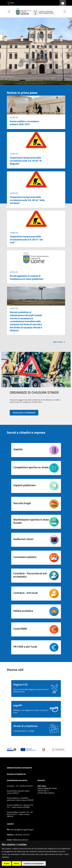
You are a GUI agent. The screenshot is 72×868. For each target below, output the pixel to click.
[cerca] (65, 12)
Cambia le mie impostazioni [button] (34, 863)
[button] (36, 688)
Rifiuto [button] (16, 863)
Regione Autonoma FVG (16, 774)
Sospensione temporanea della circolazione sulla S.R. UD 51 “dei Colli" (26, 239)
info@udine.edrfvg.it (20, 840)
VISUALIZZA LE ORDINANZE (24, 413)
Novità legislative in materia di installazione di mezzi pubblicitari (27, 277)
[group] (36, 50)
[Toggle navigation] (9, 12)
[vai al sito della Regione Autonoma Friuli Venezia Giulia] (10, 3)
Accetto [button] (7, 863)
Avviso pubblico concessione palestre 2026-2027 (24, 123)
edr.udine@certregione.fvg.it (22, 830)
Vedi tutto (59, 342)
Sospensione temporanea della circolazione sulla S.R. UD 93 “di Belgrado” (26, 161)
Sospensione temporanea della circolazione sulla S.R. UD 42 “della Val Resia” (27, 200)
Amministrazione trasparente (20, 768)
